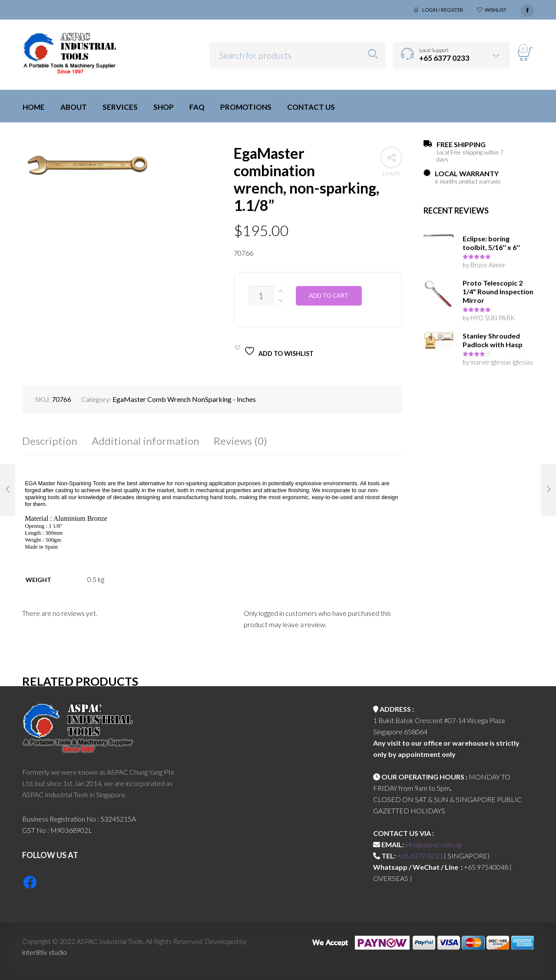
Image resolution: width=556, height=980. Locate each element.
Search (373, 54)
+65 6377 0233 (420, 856)
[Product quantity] (261, 296)
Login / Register (443, 10)
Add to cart (329, 296)
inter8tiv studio (45, 952)
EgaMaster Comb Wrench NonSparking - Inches (184, 399)
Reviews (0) (240, 441)
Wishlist (496, 10)
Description (50, 441)
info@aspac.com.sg (433, 844)
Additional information (146, 441)
